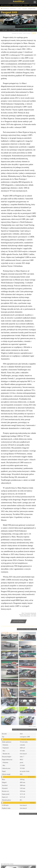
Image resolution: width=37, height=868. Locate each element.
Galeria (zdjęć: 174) (27, 629)
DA (26, 5)
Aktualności (6, 5)
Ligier (19, 9)
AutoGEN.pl (6, 9)
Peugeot (25, 9)
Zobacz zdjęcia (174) (26, 27)
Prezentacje (18, 5)
